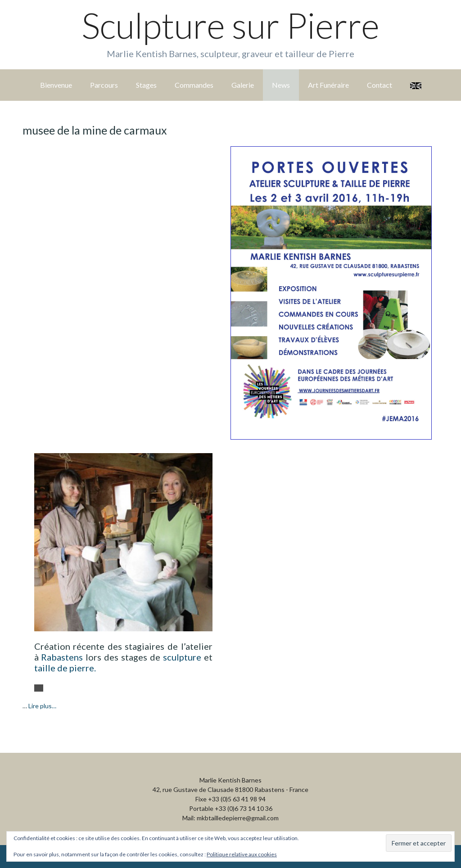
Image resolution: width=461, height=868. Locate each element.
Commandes (194, 85)
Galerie (243, 85)
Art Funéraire (328, 85)
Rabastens (62, 657)
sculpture (182, 657)
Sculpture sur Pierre (230, 25)
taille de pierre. (65, 668)
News (281, 85)
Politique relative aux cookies (242, 854)
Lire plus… (42, 706)
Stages (146, 85)
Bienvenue (56, 85)
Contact (380, 85)
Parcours (104, 85)
